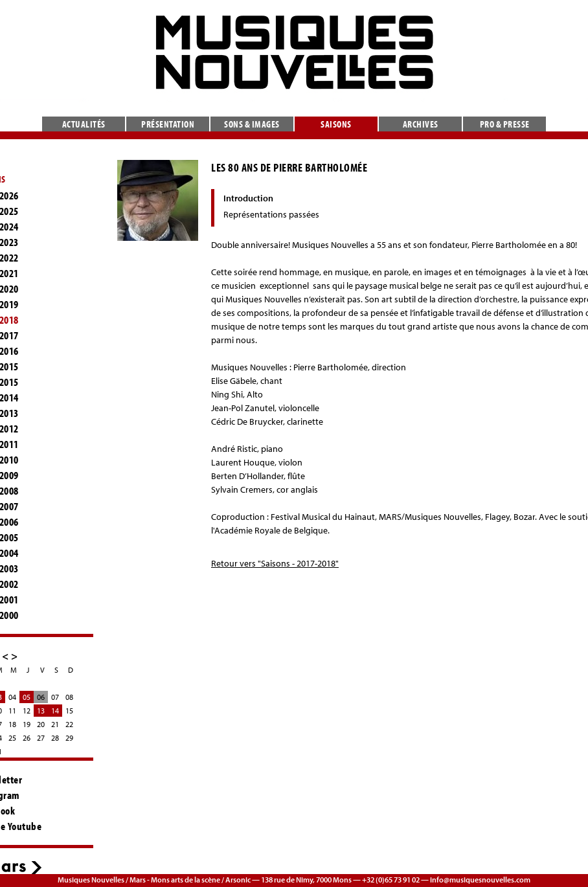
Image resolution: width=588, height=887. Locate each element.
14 (55, 711)
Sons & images (252, 124)
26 (27, 738)
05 (27, 697)
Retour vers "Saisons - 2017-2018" (275, 563)
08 (69, 697)
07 (55, 697)
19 (27, 724)
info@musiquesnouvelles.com (480, 880)
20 (41, 724)
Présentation (168, 124)
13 (41, 711)
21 (55, 724)
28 (55, 738)
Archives (421, 124)
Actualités (84, 124)
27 (41, 738)
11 (12, 711)
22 (69, 724)
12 (27, 711)
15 (69, 711)
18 (12, 724)
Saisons (336, 124)
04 (12, 697)
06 (41, 697)
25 (12, 738)
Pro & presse (505, 124)
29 (69, 738)
